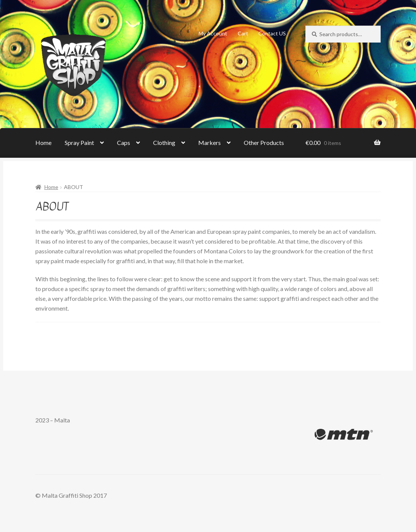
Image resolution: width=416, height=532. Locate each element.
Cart (243, 33)
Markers (210, 143)
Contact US (272, 33)
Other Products (264, 143)
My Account (213, 33)
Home (43, 143)
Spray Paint (79, 143)
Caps (124, 143)
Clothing (164, 143)
